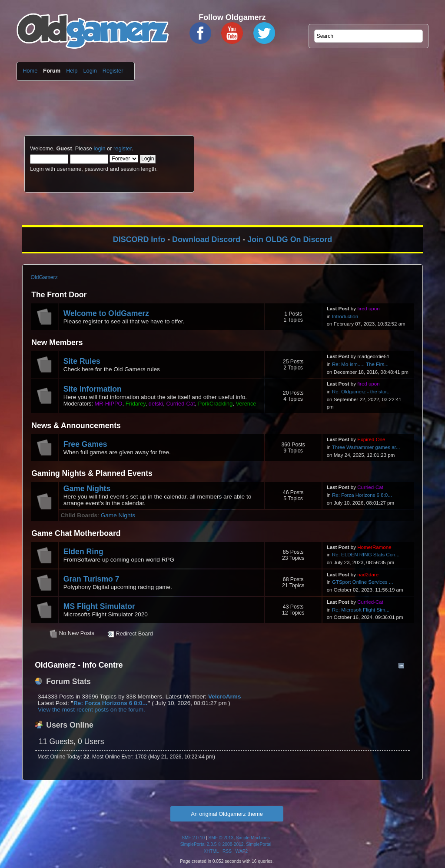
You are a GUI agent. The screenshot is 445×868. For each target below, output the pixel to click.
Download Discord (206, 239)
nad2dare (368, 575)
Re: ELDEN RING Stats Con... (366, 555)
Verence (246, 404)
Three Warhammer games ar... (366, 447)
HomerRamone (374, 547)
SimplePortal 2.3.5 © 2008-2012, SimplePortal (226, 844)
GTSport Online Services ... (363, 582)
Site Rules (82, 361)
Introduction (345, 316)
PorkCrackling (216, 404)
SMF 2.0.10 (193, 838)
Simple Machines (253, 838)
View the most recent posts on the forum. (91, 710)
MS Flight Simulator (99, 606)
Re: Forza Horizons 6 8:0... (362, 495)
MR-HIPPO (109, 404)
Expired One (371, 439)
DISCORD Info (139, 239)
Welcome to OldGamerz (106, 313)
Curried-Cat (180, 404)
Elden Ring (83, 552)
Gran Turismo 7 (91, 579)
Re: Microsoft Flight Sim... (361, 610)
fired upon (368, 309)
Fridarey (136, 404)
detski (156, 404)
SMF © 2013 (221, 838)
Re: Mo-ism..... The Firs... (360, 364)
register (123, 148)
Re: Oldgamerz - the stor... (361, 392)
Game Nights (87, 489)
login (99, 148)
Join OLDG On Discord (290, 239)
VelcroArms (225, 697)
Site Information (93, 389)
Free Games (85, 444)
